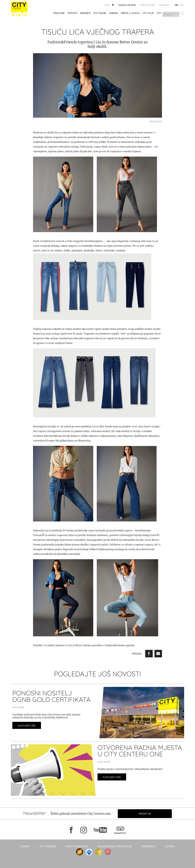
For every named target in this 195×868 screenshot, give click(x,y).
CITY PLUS (148, 13)
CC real (170, 846)
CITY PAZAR (100, 13)
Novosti (85, 13)
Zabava (114, 13)
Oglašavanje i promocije (115, 846)
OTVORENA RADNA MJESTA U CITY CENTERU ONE (140, 751)
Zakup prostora (77, 846)
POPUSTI (72, 13)
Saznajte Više (27, 726)
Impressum (148, 846)
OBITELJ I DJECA (130, 13)
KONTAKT (165, 5)
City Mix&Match (166, 13)
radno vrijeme (127, 5)
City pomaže (48, 846)
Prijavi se (146, 814)
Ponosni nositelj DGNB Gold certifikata (51, 696)
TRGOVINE (59, 13)
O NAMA (25, 846)
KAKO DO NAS (148, 5)
